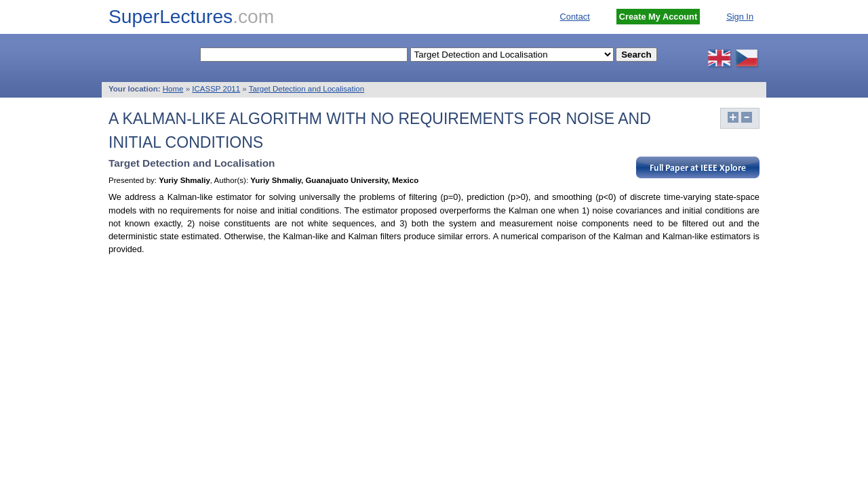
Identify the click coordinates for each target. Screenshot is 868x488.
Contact (575, 17)
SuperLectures (191, 17)
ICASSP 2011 (216, 89)
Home (173, 89)
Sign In (740, 17)
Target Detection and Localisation (307, 89)
